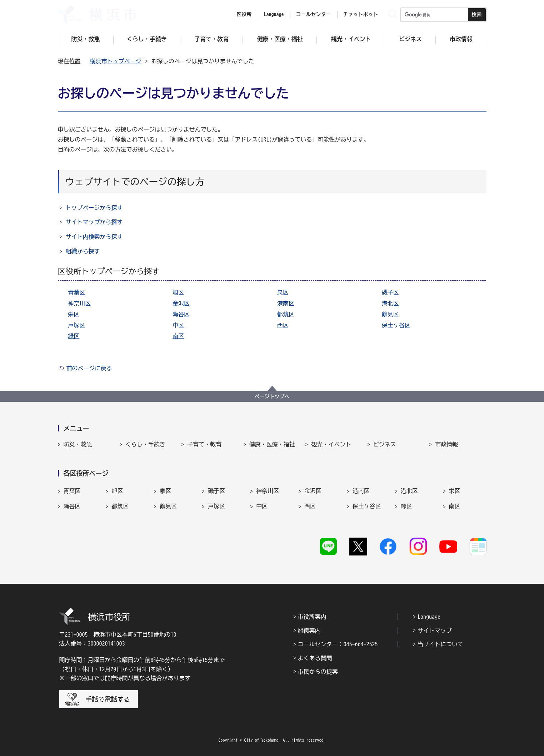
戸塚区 (76, 325)
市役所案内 (312, 617)
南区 (178, 336)
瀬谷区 (181, 314)
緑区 (74, 336)
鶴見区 (390, 314)
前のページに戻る (89, 368)
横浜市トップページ (116, 61)
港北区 (390, 303)
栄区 (74, 314)
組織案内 (309, 631)
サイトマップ (435, 631)
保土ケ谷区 (396, 325)
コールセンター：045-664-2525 (338, 644)
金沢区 (181, 303)
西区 (283, 325)
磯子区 (390, 292)
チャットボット (361, 14)
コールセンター (314, 14)
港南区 (286, 303)
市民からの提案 (318, 672)
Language (429, 617)
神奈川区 (79, 303)
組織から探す (83, 251)
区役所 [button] (244, 14)
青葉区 (76, 292)
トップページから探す (94, 208)
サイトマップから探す (94, 222)
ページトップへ (272, 396)
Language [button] (274, 14)
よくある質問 (315, 658)
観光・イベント (331, 444)
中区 (178, 325)
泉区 (283, 292)
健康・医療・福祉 (272, 444)
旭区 (178, 292)
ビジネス (385, 444)
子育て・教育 (204, 444)
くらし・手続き (145, 444)
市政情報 (446, 444)
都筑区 (286, 314)
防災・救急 (78, 444)
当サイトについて (440, 644)
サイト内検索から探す (94, 237)
